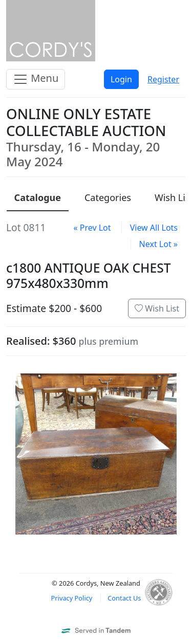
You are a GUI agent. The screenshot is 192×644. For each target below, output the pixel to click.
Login (121, 79)
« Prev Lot (92, 228)
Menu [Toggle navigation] (36, 79)
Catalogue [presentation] (38, 197)
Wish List (157, 308)
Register (163, 79)
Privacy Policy (72, 598)
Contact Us (124, 598)
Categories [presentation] (108, 197)
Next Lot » (158, 244)
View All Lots (154, 228)
